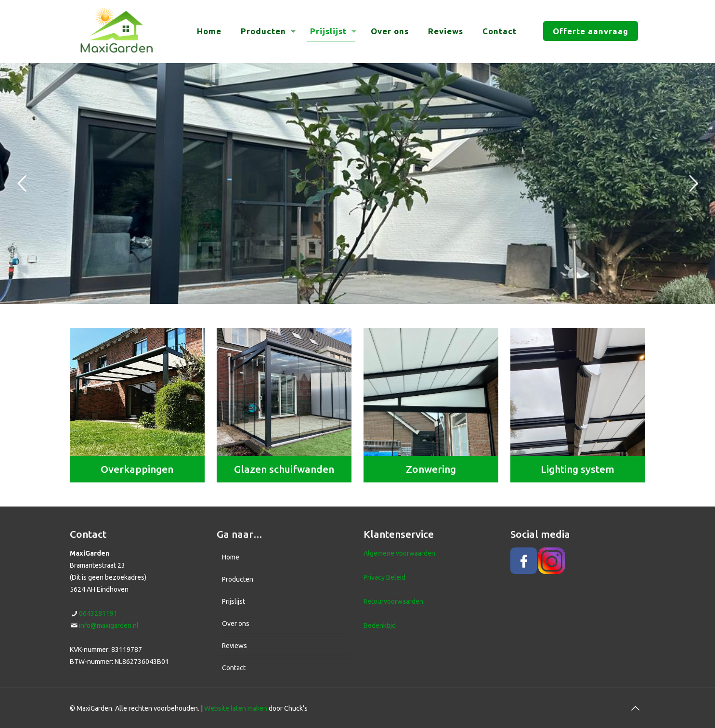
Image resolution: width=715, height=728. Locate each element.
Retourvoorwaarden (393, 601)
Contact (234, 668)
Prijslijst (234, 601)
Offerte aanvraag (591, 31)
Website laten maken (236, 708)
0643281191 (98, 613)
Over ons (236, 624)
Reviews (234, 646)
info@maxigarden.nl (109, 625)
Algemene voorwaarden (399, 553)
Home (231, 557)
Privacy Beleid (384, 577)
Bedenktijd (380, 625)
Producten (238, 579)
